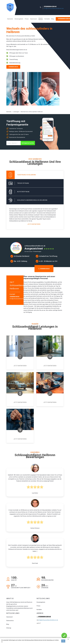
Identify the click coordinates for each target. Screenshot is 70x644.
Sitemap (9, 628)
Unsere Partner (41, 19)
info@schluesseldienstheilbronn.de (54, 8)
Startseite (10, 19)
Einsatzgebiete (19, 19)
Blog (53, 19)
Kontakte (47, 19)
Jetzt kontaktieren (34, 224)
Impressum (34, 19)
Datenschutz (10, 621)
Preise (27, 19)
